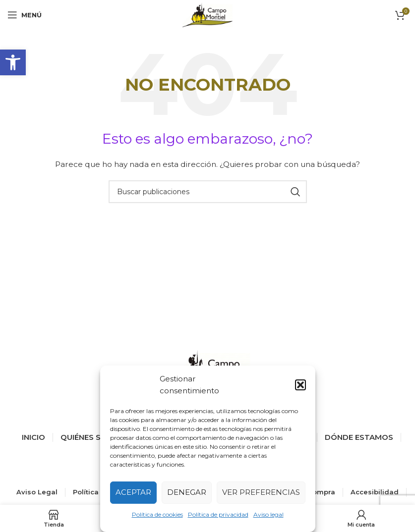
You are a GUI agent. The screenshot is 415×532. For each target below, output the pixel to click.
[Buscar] (208, 192)
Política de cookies (157, 514)
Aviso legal (268, 514)
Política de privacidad (218, 514)
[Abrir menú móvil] (25, 15)
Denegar (187, 492)
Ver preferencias (261, 492)
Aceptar (133, 492)
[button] (13, 62)
